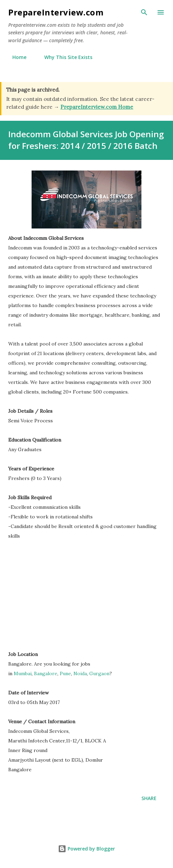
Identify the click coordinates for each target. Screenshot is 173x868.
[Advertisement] (66, 598)
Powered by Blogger (86, 849)
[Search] (144, 12)
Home (15, 57)
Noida (80, 673)
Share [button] (149, 798)
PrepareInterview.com (56, 12)
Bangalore (46, 673)
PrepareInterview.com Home (97, 107)
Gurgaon (99, 673)
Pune (65, 673)
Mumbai (23, 673)
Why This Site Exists (64, 57)
